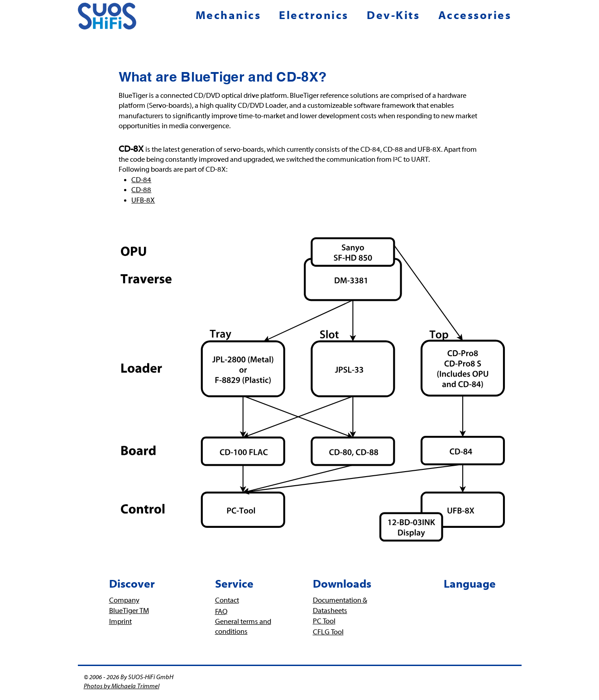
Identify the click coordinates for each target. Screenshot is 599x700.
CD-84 (141, 180)
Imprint (120, 622)
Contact (227, 600)
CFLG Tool (328, 632)
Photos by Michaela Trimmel (122, 686)
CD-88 (141, 190)
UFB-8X (143, 200)
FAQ (221, 612)
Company (124, 600)
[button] (231, 15)
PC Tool (324, 621)
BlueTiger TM (129, 611)
